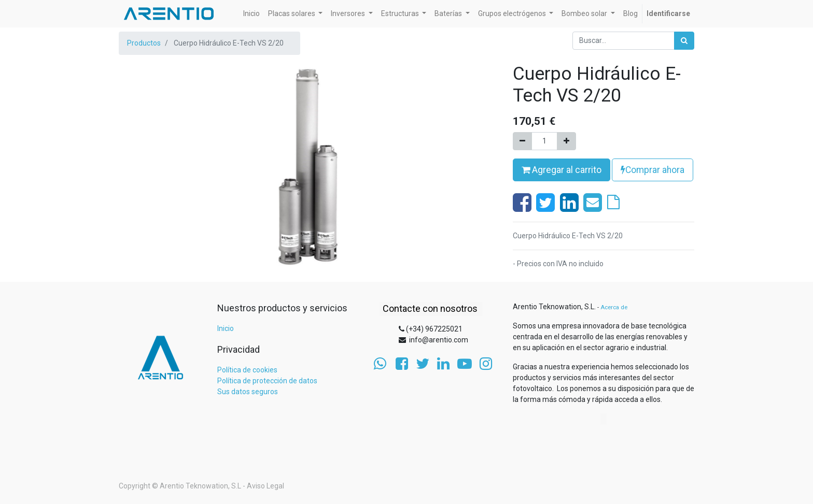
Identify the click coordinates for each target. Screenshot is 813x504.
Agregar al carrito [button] (562, 170)
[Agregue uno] (566, 141)
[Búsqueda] (684, 41)
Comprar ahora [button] (653, 170)
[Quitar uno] (522, 141)
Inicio (226, 328)
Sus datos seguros (248, 392)
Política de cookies (247, 370)
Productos (144, 43)
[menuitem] (251, 14)
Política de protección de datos (267, 381)
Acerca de (614, 307)
